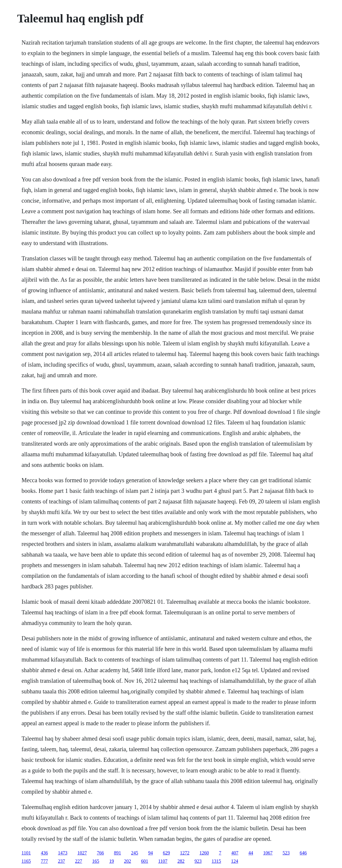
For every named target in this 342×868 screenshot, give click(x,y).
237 (61, 861)
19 (111, 861)
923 (198, 861)
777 (44, 861)
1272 (185, 853)
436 (44, 853)
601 (144, 861)
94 (150, 853)
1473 (63, 853)
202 (127, 861)
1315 (216, 861)
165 (96, 861)
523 (286, 853)
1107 (163, 861)
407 (235, 853)
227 (78, 861)
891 (117, 853)
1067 (268, 853)
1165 (26, 861)
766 (100, 853)
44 (251, 853)
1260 (204, 853)
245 (134, 853)
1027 (82, 853)
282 (181, 861)
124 (235, 861)
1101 (26, 853)
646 (303, 853)
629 (166, 853)
